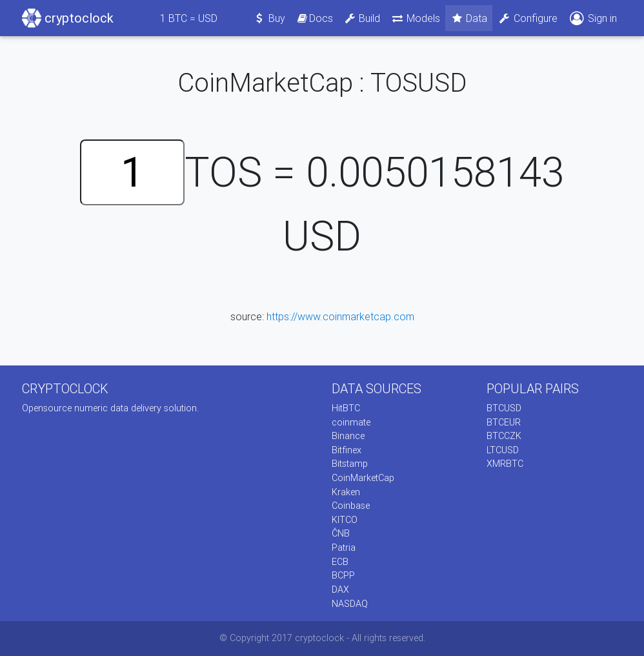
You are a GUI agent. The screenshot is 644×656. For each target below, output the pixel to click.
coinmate (351, 422)
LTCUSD (503, 450)
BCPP (343, 575)
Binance (348, 436)
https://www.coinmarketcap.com (340, 316)
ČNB (341, 533)
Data (469, 18)
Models (415, 18)
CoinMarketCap (363, 478)
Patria (344, 548)
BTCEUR (504, 422)
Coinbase (351, 506)
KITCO (345, 520)
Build (362, 18)
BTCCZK (504, 436)
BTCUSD (504, 408)
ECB (340, 562)
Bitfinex (347, 450)
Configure (528, 18)
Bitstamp (350, 464)
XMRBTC (505, 464)
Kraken (346, 492)
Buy (269, 18)
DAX (340, 589)
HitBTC (346, 408)
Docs (314, 18)
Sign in (592, 18)
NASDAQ (350, 604)
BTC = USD (189, 18)
